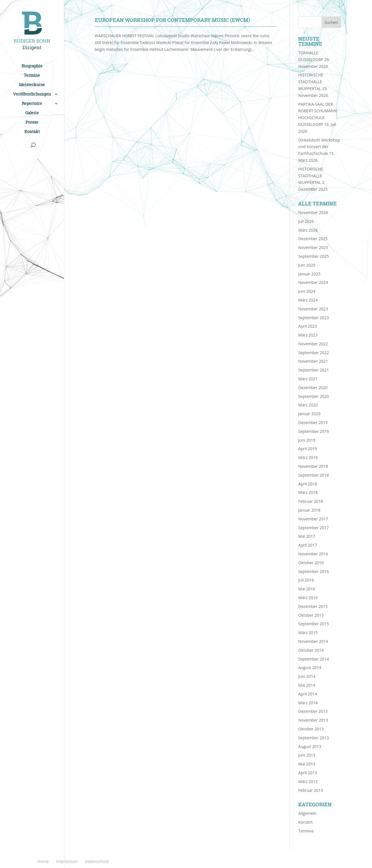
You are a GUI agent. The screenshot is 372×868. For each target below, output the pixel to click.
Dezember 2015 (313, 606)
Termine (32, 76)
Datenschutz (97, 861)
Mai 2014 (307, 685)
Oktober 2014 (311, 650)
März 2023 (308, 335)
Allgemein (307, 813)
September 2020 (314, 396)
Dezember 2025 (313, 239)
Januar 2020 (309, 414)
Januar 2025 (309, 274)
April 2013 (308, 773)
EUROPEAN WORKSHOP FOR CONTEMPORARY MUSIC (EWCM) (172, 20)
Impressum (67, 861)
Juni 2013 (307, 755)
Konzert (305, 822)
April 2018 (308, 484)
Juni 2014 (307, 676)
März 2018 (308, 492)
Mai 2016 (307, 589)
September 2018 (314, 475)
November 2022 (313, 344)
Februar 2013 (311, 790)
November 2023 (313, 309)
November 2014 (313, 641)
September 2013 (314, 738)
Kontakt (32, 132)
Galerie (32, 113)
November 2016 (313, 554)
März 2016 (308, 598)
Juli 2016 (306, 580)
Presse (32, 122)
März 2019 (308, 457)
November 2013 (313, 720)
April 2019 (308, 449)
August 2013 (310, 746)
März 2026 (308, 230)
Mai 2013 (307, 764)
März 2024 (308, 300)
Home (43, 861)
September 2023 (314, 318)
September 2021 (314, 370)
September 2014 (314, 659)
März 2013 (308, 781)
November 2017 (313, 519)
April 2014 (308, 694)
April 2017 (308, 545)
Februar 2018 (311, 501)
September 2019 (314, 431)
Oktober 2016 (311, 563)
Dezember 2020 (313, 388)
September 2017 (314, 528)
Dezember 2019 (313, 422)
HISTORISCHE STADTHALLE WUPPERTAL (311, 82)
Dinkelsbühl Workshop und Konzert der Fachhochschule (319, 147)
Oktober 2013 (311, 729)
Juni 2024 (307, 291)
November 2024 (313, 282)
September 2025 (314, 256)
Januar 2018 (309, 510)
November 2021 (313, 361)
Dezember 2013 (313, 711)
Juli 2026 (306, 221)
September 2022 (314, 353)
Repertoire (32, 104)
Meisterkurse (32, 85)
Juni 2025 (307, 265)
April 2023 (308, 326)
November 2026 (313, 212)
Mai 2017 (307, 536)
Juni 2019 (307, 440)
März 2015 (308, 633)
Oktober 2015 (311, 615)
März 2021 (308, 379)
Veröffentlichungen (32, 94)
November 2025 (313, 247)
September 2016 (314, 571)
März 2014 (308, 703)
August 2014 (310, 667)
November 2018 (313, 466)
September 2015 (314, 624)
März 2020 (308, 405)
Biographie (32, 66)
